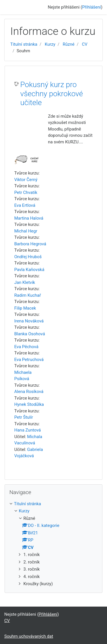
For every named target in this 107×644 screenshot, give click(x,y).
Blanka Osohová (30, 334)
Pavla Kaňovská (29, 270)
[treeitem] (53, 504)
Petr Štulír (24, 417)
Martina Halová (29, 218)
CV (85, 44)
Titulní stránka (24, 44)
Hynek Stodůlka (29, 404)
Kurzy (50, 44)
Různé (69, 44)
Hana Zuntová (28, 430)
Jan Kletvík (25, 282)
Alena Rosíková (29, 392)
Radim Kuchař (28, 295)
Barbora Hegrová (30, 244)
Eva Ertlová (25, 205)
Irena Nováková (29, 321)
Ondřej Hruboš (28, 257)
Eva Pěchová (26, 347)
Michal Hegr (26, 231)
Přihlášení (92, 7)
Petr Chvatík (26, 192)
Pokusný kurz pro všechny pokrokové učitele (52, 94)
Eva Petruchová (29, 360)
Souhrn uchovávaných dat (29, 636)
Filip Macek (25, 308)
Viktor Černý (26, 180)
